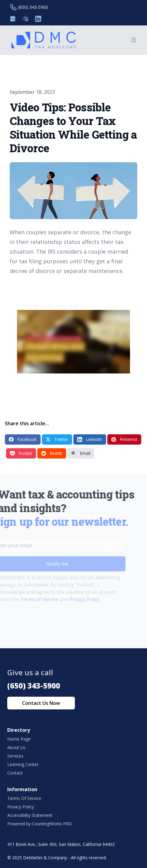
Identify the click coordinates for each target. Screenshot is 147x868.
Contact (15, 773)
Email (81, 453)
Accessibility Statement (30, 815)
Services (15, 756)
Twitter (57, 439)
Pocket (21, 453)
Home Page (19, 739)
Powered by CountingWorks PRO (40, 824)
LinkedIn (90, 439)
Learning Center (23, 764)
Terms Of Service (24, 798)
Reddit (52, 453)
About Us (16, 747)
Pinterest (124, 439)
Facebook (23, 439)
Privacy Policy (77, 599)
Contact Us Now (41, 703)
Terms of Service (32, 599)
